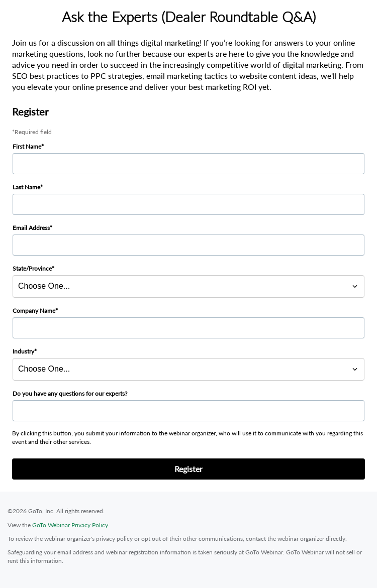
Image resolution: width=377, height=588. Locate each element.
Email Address (31, 228)
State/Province (32, 268)
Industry (23, 351)
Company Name (34, 311)
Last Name (26, 187)
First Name (27, 146)
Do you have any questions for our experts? (70, 393)
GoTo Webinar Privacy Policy (70, 525)
